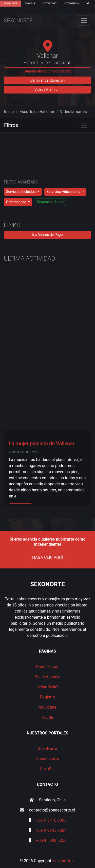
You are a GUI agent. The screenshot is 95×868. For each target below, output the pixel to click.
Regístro (48, 697)
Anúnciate (48, 707)
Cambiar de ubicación (48, 80)
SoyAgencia (71, 3)
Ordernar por (16, 202)
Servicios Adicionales (64, 192)
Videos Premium (48, 89)
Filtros (11, 125)
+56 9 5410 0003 (51, 820)
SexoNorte (11, 3)
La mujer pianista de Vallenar (42, 444)
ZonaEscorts (47, 759)
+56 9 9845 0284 (51, 830)
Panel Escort (48, 667)
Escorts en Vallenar (37, 112)
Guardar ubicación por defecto (47, 71)
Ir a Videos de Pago (47, 235)
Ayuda (47, 717)
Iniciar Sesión (48, 687)
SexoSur (30, 3)
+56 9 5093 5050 (51, 841)
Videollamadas (73, 112)
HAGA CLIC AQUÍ (48, 557)
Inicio (9, 112)
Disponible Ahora (50, 202)
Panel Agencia (48, 677)
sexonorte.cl (64, 861)
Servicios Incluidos (21, 192)
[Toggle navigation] (84, 21)
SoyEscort (50, 3)
